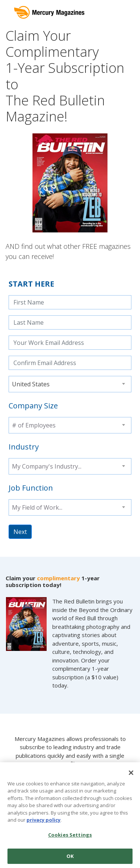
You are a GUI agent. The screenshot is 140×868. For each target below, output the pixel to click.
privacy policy (43, 822)
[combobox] (70, 384)
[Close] (131, 775)
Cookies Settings (70, 837)
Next (20, 532)
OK (70, 858)
